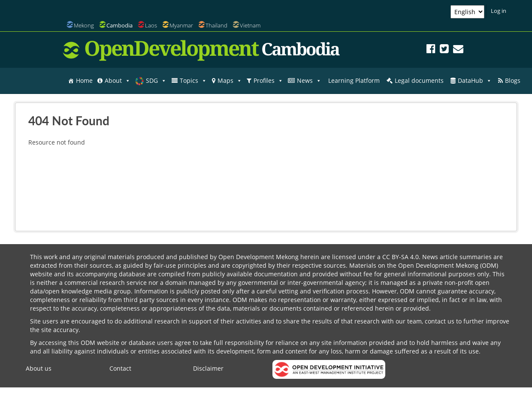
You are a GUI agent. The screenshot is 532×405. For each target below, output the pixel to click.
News (309, 81)
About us (39, 368)
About (118, 81)
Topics (193, 81)
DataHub (475, 81)
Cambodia (119, 25)
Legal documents (419, 80)
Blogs (513, 80)
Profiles (268, 81)
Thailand (216, 25)
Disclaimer (208, 368)
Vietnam (250, 25)
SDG (156, 81)
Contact (120, 368)
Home (84, 80)
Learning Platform (354, 80)
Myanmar (181, 25)
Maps (230, 81)
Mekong (84, 25)
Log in (499, 11)
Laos (151, 25)
